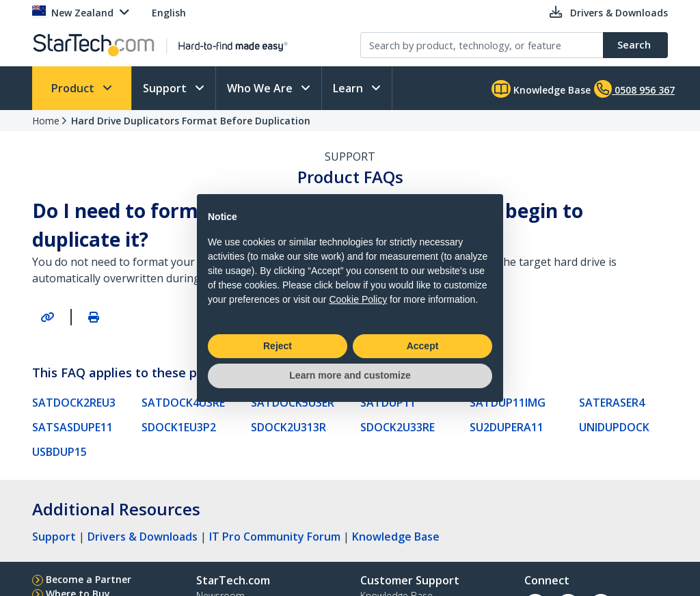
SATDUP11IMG (508, 403)
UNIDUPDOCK (614, 427)
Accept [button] (423, 346)
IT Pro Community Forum (275, 537)
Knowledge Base (541, 89)
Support (166, 88)
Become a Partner (89, 579)
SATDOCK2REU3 (74, 403)
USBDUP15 (59, 452)
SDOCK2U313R (288, 427)
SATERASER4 (612, 403)
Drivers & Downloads (143, 537)
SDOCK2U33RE (398, 427)
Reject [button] (278, 346)
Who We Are (261, 88)
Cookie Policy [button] (358, 299)
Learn (349, 88)
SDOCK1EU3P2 (179, 427)
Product (74, 88)
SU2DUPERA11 (507, 427)
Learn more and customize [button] (350, 375)
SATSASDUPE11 (72, 427)
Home (46, 121)
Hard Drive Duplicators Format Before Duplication (191, 121)
